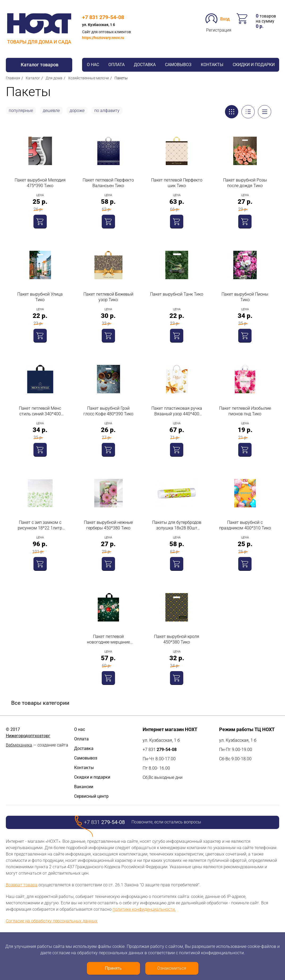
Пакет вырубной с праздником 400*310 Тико (245, 525)
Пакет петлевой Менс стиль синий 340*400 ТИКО (40, 411)
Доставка (145, 65)
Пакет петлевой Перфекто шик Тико (177, 183)
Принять (113, 968)
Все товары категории (40, 703)
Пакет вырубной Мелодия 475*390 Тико (40, 183)
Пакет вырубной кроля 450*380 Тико (177, 639)
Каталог (33, 78)
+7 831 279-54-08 (103, 17)
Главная (13, 78)
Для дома (54, 78)
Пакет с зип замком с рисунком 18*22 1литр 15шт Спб (40, 525)
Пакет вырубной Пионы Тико (245, 297)
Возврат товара (22, 885)
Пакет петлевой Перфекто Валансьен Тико (108, 183)
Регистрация (219, 30)
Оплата (116, 65)
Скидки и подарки (254, 65)
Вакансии (84, 787)
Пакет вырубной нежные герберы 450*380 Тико (108, 525)
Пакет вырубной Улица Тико (40, 297)
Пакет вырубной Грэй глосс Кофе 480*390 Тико (108, 411)
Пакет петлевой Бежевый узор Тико (108, 297)
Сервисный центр (91, 796)
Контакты (212, 65)
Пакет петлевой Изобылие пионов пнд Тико (245, 411)
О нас (93, 65)
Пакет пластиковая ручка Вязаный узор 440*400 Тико (177, 411)
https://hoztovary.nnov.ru (103, 38)
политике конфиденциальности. (144, 909)
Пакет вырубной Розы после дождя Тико (245, 183)
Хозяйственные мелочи (88, 78)
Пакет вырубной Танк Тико (177, 294)
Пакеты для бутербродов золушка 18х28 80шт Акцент (177, 525)
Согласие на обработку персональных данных (52, 921)
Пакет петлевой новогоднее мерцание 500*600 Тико (108, 639)
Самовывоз (178, 65)
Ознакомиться (172, 968)
